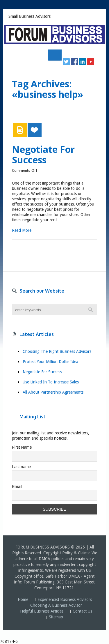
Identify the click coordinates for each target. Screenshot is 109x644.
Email (17, 486)
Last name (21, 467)
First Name (22, 447)
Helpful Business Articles (42, 611)
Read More (22, 230)
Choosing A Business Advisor (56, 605)
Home (23, 599)
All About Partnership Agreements (53, 392)
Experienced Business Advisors (65, 599)
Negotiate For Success (43, 154)
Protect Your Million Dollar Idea (50, 362)
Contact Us (82, 611)
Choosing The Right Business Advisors (57, 351)
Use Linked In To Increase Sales (51, 382)
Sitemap (56, 617)
